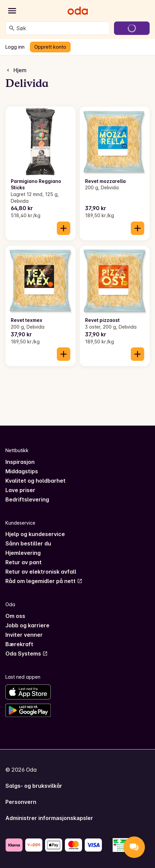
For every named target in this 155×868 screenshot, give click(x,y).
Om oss (15, 616)
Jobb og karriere (27, 625)
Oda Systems (27, 654)
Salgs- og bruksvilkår (34, 786)
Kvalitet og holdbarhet (35, 481)
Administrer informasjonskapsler (49, 818)
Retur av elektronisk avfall (41, 572)
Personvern (21, 802)
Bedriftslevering (27, 499)
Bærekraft (19, 644)
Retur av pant (24, 562)
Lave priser (20, 490)
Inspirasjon (20, 462)
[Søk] (12, 28)
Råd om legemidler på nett (44, 581)
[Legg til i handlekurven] (64, 228)
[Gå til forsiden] (78, 11)
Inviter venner (24, 635)
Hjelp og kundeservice (35, 534)
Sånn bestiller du (28, 543)
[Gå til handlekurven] (132, 28)
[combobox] (62, 28)
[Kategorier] (12, 11)
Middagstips (22, 471)
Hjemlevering (23, 553)
